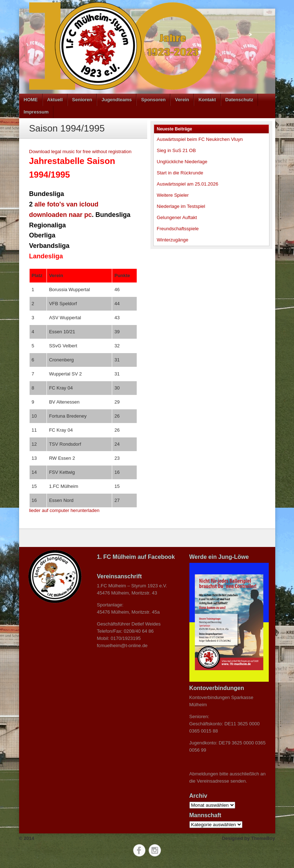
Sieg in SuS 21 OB (176, 150)
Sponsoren (153, 100)
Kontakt (207, 100)
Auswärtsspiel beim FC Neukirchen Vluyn (200, 139)
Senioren (82, 100)
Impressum (36, 112)
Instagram (155, 850)
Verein (182, 100)
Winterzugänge (173, 240)
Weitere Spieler (173, 195)
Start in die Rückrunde (180, 173)
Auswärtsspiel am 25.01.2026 (188, 184)
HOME (31, 100)
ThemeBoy (263, 838)
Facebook (139, 850)
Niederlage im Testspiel (181, 206)
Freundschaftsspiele (178, 229)
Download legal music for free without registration (80, 152)
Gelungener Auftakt (177, 217)
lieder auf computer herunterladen (64, 510)
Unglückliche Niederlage (182, 162)
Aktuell (55, 100)
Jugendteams (117, 100)
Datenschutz (239, 100)
